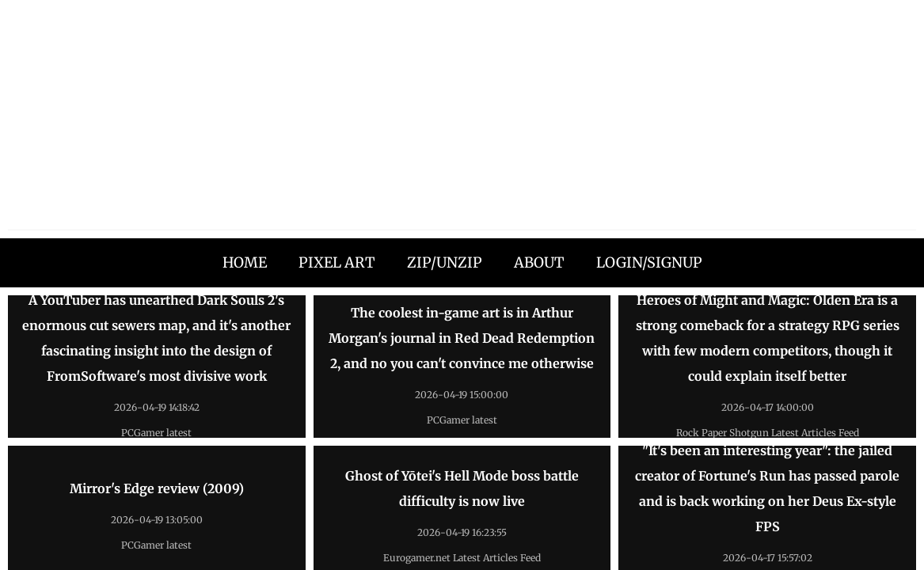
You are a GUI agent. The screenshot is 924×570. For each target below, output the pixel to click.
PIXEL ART (337, 262)
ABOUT (539, 262)
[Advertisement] (462, 119)
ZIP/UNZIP (445, 262)
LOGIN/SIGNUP (649, 262)
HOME (245, 262)
